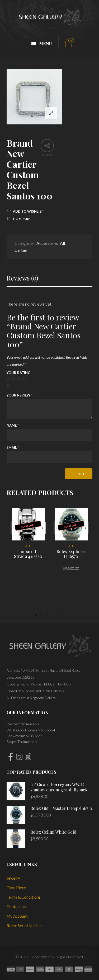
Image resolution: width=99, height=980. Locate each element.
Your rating (18, 373)
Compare (22, 219)
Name (13, 425)
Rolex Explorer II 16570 (71, 554)
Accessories (47, 243)
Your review (20, 395)
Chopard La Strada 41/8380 (28, 554)
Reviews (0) (22, 278)
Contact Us (16, 907)
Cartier (21, 250)
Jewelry (13, 878)
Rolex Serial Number (24, 926)
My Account (17, 916)
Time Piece (16, 888)
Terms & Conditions (24, 897)
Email (13, 447)
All (62, 243)
